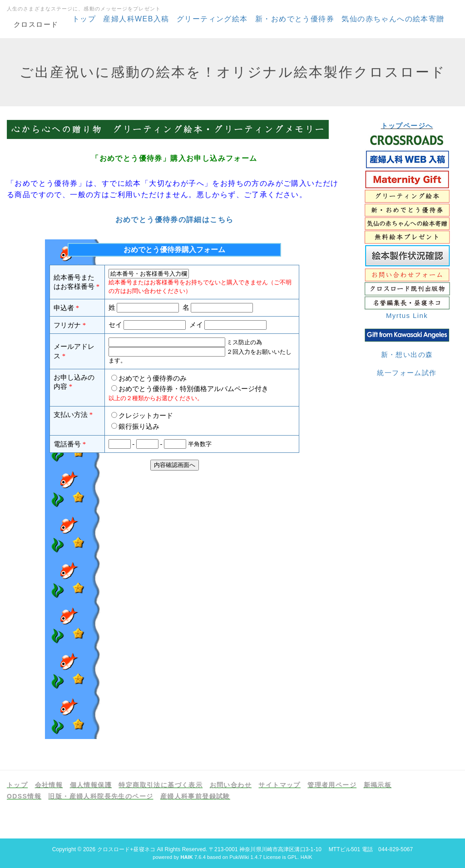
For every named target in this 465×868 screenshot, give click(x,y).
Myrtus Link (407, 315)
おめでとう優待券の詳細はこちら (175, 220)
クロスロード (36, 24)
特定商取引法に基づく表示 (161, 785)
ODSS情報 (24, 796)
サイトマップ (279, 785)
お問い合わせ (231, 785)
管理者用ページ (332, 785)
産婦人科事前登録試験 (195, 796)
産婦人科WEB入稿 (136, 19)
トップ (84, 19)
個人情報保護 (91, 785)
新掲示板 (378, 785)
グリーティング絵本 (212, 19)
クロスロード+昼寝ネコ (126, 849)
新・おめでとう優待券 (295, 19)
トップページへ (407, 126)
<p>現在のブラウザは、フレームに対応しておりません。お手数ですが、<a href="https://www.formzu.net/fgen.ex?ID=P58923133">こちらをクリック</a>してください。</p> (174, 489)
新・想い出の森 (407, 355)
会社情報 (49, 785)
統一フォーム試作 (407, 373)
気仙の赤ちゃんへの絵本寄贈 (393, 19)
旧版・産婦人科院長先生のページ (101, 796)
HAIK (307, 857)
